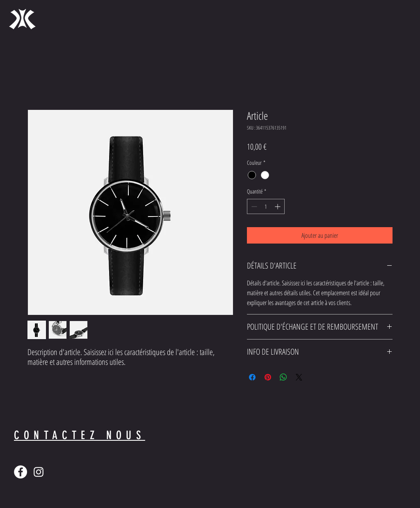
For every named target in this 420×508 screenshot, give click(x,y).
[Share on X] (299, 377)
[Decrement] (253, 206)
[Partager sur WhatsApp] (283, 377)
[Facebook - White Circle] (21, 472)
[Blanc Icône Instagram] (39, 472)
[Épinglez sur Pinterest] (268, 377)
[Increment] (278, 206)
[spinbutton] (266, 206)
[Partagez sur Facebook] (252, 377)
